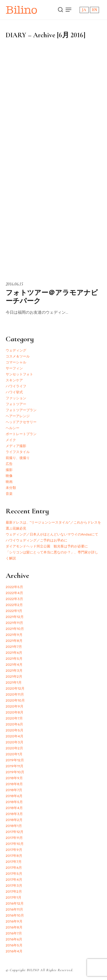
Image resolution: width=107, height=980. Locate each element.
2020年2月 (14, 748)
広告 (9, 464)
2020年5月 (15, 730)
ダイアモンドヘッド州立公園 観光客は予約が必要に (47, 546)
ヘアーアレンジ (18, 416)
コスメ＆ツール (18, 356)
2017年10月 (15, 844)
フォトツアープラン (21, 410)
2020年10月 (15, 700)
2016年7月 (14, 933)
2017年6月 (14, 868)
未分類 (11, 488)
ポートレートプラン (21, 434)
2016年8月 (14, 927)
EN (94, 10)
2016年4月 (14, 951)
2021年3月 (14, 671)
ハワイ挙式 (14, 392)
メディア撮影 (16, 446)
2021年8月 (14, 641)
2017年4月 (14, 880)
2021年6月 (14, 653)
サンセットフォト (19, 374)
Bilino (22, 10)
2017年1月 (14, 898)
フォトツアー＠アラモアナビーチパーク (52, 297)
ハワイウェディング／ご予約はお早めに (37, 540)
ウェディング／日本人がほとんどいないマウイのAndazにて (52, 534)
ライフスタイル (18, 452)
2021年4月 (14, 665)
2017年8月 (14, 856)
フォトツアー (16, 404)
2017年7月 (14, 862)
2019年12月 (15, 760)
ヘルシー (13, 428)
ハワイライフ (16, 386)
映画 (9, 482)
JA (84, 10)
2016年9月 (14, 921)
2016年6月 (14, 939)
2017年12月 (15, 832)
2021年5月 (14, 659)
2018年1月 (14, 826)
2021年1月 (14, 683)
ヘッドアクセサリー (21, 422)
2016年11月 (14, 909)
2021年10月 (15, 629)
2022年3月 (14, 599)
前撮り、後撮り (18, 458)
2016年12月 (15, 903)
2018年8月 (14, 784)
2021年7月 (14, 647)
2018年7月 (14, 790)
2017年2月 (14, 892)
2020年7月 (14, 718)
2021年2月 (14, 677)
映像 (9, 476)
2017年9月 (14, 850)
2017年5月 (14, 874)
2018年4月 (14, 808)
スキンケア (14, 380)
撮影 (9, 470)
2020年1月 (14, 754)
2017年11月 (14, 838)
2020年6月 (14, 724)
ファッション (16, 398)
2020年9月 (15, 706)
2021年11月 (14, 623)
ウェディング (16, 350)
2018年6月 (14, 796)
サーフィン (14, 368)
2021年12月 (15, 617)
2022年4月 (14, 593)
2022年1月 (14, 611)
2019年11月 (15, 766)
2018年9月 (14, 778)
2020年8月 (15, 712)
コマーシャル (16, 362)
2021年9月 (14, 635)
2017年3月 (14, 886)
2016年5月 (14, 945)
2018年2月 (14, 820)
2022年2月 (14, 605)
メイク (11, 440)
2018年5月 (14, 802)
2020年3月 (15, 742)
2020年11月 (15, 694)
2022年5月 (14, 587)
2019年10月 (15, 772)
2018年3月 (14, 814)
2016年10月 (15, 915)
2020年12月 (15, 689)
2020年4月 (15, 736)
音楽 (9, 494)
